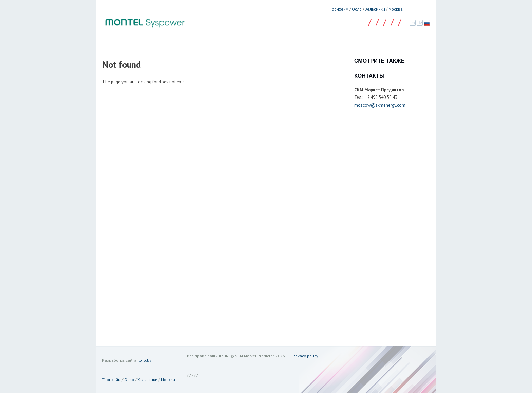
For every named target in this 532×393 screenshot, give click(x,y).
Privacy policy (306, 356)
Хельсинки (375, 9)
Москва (396, 9)
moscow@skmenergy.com (380, 105)
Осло (357, 9)
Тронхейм (339, 9)
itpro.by (144, 360)
